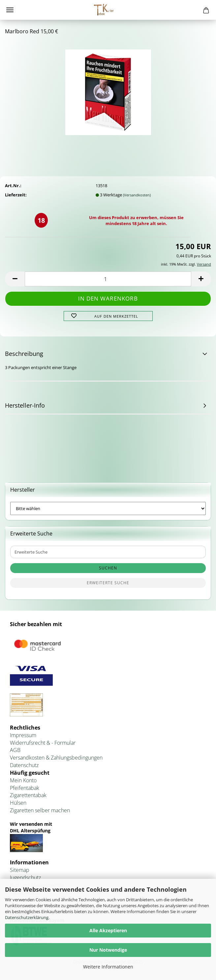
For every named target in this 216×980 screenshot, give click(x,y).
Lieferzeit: (16, 195)
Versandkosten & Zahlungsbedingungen (56, 758)
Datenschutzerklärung (27, 917)
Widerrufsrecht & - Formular (43, 743)
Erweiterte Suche (108, 583)
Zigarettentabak (28, 795)
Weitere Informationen (108, 967)
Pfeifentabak (25, 788)
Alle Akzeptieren (108, 930)
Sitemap (20, 870)
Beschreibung (24, 354)
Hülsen (18, 803)
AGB (15, 750)
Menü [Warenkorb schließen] (10, 10)
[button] (15, 279)
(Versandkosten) (137, 195)
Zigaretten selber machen (40, 810)
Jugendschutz (25, 878)
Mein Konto (23, 780)
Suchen (108, 568)
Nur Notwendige (108, 950)
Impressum (23, 735)
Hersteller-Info (25, 405)
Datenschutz (24, 765)
